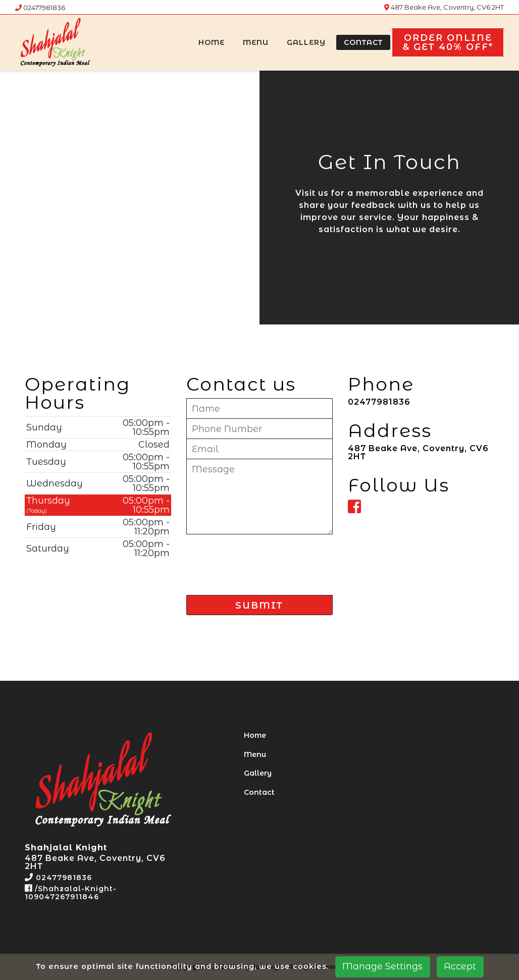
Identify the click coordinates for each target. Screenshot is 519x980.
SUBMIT (259, 606)
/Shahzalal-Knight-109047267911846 (71, 893)
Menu (256, 42)
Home (212, 42)
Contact (363, 42)
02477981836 (40, 8)
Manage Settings (382, 966)
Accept (460, 966)
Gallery (306, 42)
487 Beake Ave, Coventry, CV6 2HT (444, 7)
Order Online (448, 42)
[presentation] (263, 561)
